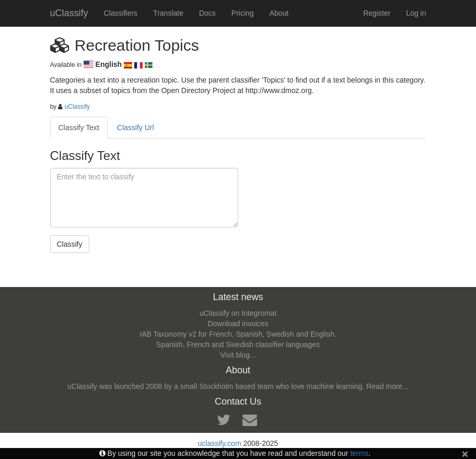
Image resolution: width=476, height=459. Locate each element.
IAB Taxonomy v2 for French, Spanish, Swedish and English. (238, 334)
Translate (168, 13)
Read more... (387, 386)
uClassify (69, 13)
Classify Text (79, 128)
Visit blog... (238, 355)
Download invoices (238, 324)
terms (359, 453)
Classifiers (121, 13)
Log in (416, 13)
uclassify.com (220, 443)
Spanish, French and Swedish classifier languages (238, 345)
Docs (207, 13)
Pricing (243, 13)
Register (377, 13)
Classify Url (136, 128)
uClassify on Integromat (238, 313)
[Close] (465, 454)
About (279, 13)
